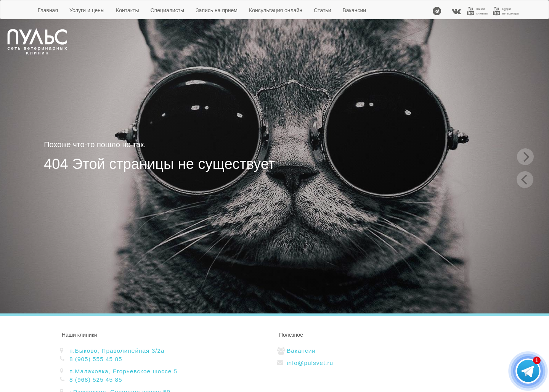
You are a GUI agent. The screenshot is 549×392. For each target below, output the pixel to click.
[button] (533, 354)
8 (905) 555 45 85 (96, 359)
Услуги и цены (87, 10)
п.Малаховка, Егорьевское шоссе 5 (123, 371)
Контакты (127, 10)
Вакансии (354, 10)
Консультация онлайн (276, 10)
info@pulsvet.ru (310, 363)
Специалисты (168, 10)
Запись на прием (217, 10)
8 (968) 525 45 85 (96, 380)
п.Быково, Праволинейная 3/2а (117, 351)
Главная (48, 10)
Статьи (322, 10)
